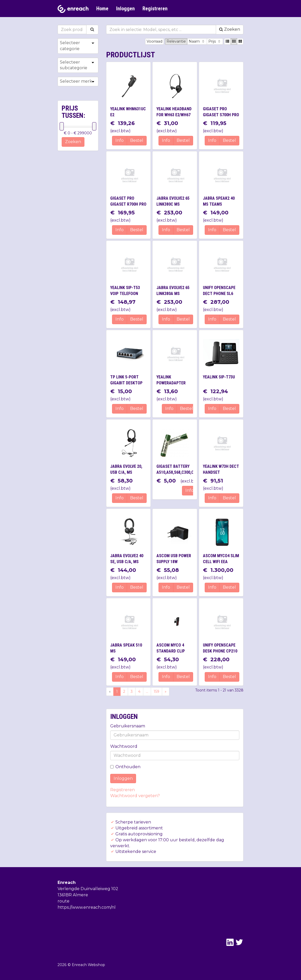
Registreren (155, 9)
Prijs (215, 41)
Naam (197, 41)
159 (156, 691)
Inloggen (125, 9)
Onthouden (125, 767)
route (64, 901)
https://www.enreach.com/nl (87, 907)
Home (102, 9)
